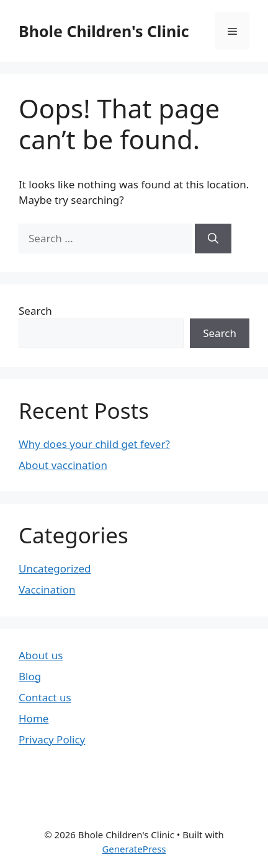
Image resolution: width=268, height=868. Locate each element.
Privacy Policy (52, 739)
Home (33, 718)
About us (41, 655)
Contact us (45, 697)
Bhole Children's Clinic (104, 31)
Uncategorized (55, 568)
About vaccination (63, 465)
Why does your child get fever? (94, 444)
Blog (30, 676)
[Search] (213, 239)
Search (35, 311)
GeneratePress (134, 849)
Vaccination (47, 590)
